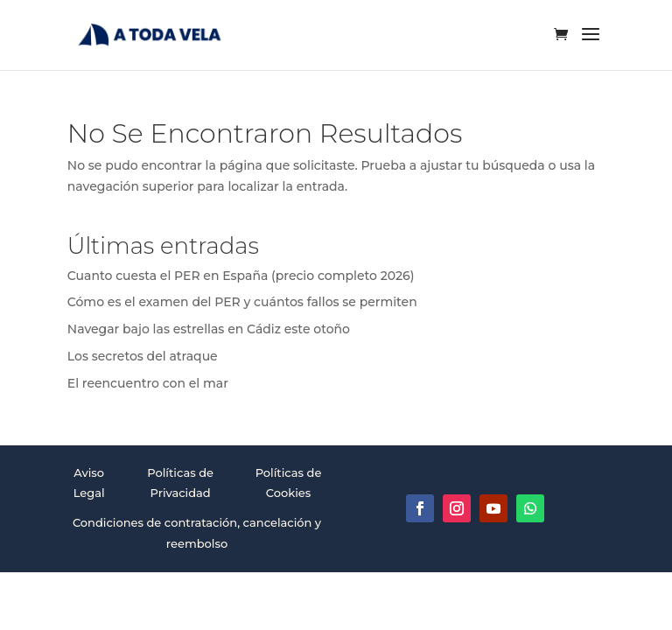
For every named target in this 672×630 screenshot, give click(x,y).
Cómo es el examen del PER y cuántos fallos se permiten (242, 302)
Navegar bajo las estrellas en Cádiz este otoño (209, 329)
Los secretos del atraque (143, 356)
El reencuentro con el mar (148, 383)
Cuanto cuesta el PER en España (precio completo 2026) (241, 276)
